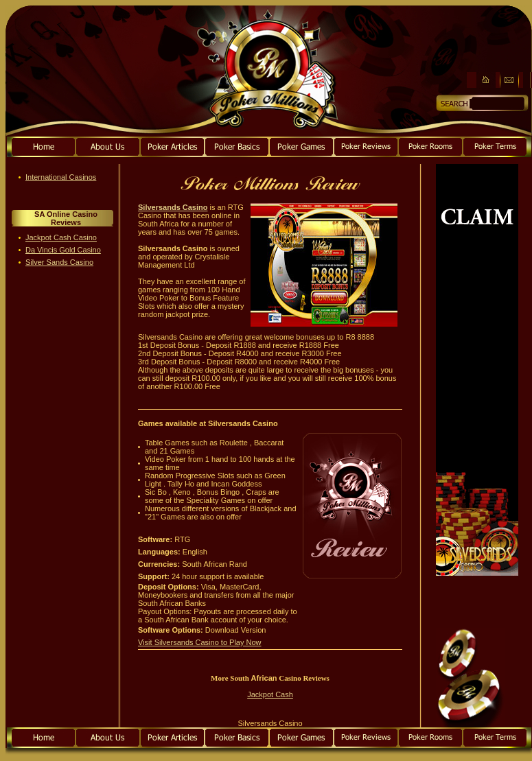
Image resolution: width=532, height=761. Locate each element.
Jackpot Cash (270, 694)
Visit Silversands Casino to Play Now (200, 642)
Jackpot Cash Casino (61, 237)
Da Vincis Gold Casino (63, 250)
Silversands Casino (173, 207)
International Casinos (61, 177)
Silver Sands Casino (59, 262)
